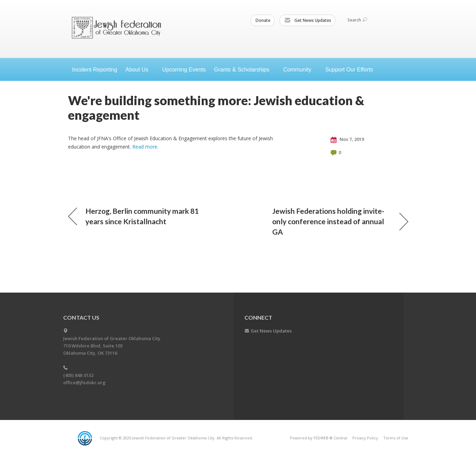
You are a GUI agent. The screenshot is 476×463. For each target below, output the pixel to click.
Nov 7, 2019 (347, 140)
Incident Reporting (95, 70)
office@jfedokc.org (84, 382)
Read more (145, 147)
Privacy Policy (365, 438)
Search (357, 20)
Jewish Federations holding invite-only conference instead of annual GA (340, 221)
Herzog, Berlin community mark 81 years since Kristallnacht (133, 216)
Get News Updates (308, 20)
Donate (263, 20)
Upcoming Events (184, 70)
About (140, 70)
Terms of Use (396, 438)
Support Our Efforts (349, 70)
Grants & (245, 70)
